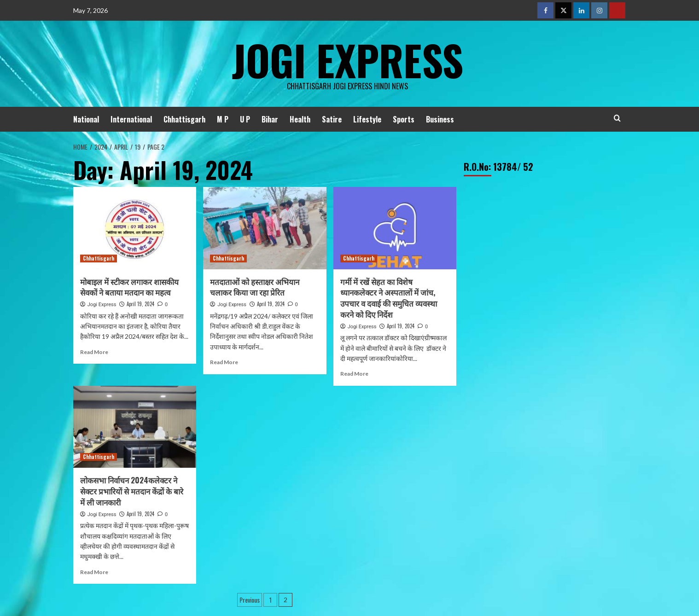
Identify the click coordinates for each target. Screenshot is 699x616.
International (131, 119)
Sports (404, 119)
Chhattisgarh (184, 119)
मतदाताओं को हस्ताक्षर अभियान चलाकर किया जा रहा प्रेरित (255, 287)
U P (245, 119)
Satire (332, 119)
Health (300, 119)
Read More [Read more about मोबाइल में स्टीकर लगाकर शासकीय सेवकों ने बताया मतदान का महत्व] (94, 352)
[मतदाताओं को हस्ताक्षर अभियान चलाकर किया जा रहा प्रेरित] (265, 228)
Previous (250, 600)
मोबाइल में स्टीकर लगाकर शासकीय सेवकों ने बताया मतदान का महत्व (129, 287)
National (86, 119)
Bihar (270, 119)
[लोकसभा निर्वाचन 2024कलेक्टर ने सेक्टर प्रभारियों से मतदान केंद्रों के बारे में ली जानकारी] (135, 427)
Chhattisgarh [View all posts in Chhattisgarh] (99, 258)
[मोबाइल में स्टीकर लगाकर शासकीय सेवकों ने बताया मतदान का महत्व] (135, 228)
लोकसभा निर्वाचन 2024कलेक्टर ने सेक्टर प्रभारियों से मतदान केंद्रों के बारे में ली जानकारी (132, 491)
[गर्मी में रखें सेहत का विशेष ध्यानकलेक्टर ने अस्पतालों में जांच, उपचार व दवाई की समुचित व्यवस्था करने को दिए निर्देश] (395, 228)
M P (223, 119)
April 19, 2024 (140, 304)
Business (440, 119)
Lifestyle (367, 119)
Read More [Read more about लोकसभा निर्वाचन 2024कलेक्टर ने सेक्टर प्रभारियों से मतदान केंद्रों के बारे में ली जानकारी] (94, 572)
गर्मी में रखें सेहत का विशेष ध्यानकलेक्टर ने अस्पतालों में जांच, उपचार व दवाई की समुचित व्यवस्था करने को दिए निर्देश (389, 298)
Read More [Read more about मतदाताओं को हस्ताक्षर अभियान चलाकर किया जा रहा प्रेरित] (224, 362)
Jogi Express (347, 58)
